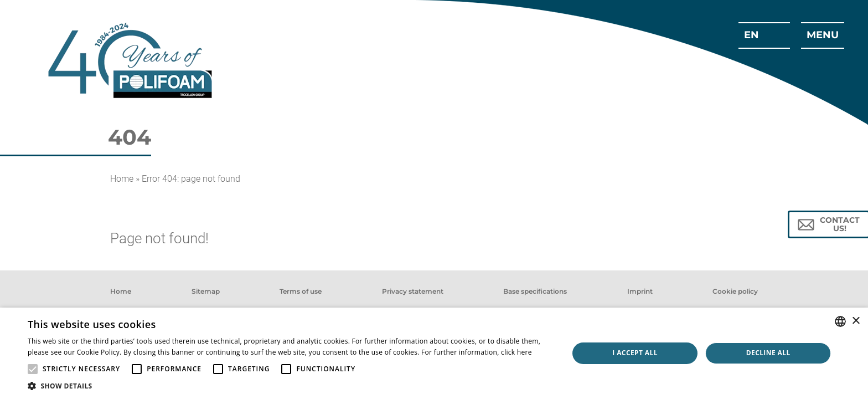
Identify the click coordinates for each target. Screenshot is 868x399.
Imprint (640, 291)
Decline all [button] (768, 353)
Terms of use (301, 291)
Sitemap (206, 291)
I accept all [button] (635, 353)
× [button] (856, 321)
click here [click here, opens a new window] (516, 352)
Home (122, 179)
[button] (290, 385)
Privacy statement (413, 291)
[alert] (434, 353)
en (751, 35)
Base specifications (535, 291)
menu (823, 35)
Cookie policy (735, 291)
